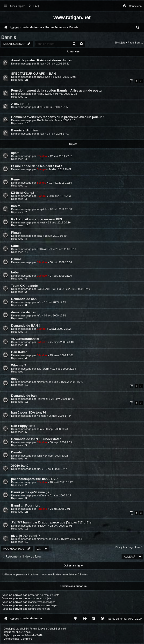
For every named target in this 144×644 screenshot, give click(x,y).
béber (15, 272)
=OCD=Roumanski (25, 339)
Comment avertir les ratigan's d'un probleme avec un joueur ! (58, 117)
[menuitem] (33, 6)
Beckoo (42, 183)
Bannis (9, 37)
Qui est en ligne (73, 565)
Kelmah (41, 416)
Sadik (15, 246)
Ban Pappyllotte (23, 426)
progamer (15, 635)
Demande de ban (24, 299)
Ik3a (39, 236)
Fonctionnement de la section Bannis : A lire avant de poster (57, 90)
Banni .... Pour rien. (26, 505)
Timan (40, 64)
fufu (39, 302)
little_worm (43, 369)
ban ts (16, 206)
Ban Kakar (19, 352)
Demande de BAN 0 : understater (36, 439)
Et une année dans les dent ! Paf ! (36, 166)
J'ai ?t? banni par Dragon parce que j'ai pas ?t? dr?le (51, 522)
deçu (15, 379)
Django (41, 169)
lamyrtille (42, 209)
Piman (16, 233)
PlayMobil (43, 399)
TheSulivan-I (44, 77)
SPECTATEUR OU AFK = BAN (33, 74)
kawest (41, 222)
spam (15, 153)
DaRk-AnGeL (45, 249)
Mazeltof (32, 635)
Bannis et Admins (25, 130)
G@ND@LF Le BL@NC (51, 289)
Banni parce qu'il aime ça (30, 492)
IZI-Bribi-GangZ (23, 193)
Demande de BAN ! (25, 326)
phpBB (24, 629)
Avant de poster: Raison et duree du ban (42, 60)
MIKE (40, 107)
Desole (16, 452)
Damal (16, 259)
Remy (15, 179)
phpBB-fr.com (23, 632)
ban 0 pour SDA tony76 (29, 412)
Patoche (42, 342)
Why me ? (19, 365)
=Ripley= (42, 526)
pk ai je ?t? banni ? (25, 536)
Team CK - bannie (24, 286)
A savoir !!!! (20, 104)
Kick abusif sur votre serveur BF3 (36, 219)
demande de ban (24, 312)
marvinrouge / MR (47, 382)
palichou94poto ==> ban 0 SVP (34, 479)
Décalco (42, 156)
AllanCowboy (44, 94)
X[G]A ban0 (20, 466)
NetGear (42, 495)
